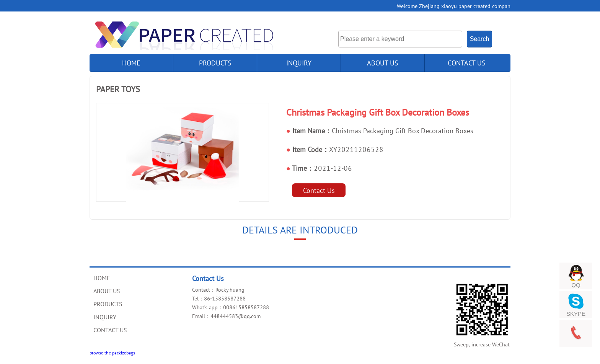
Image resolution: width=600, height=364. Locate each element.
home (131, 63)
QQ (576, 285)
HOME (102, 278)
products (215, 63)
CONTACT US (467, 63)
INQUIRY (299, 63)
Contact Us (319, 190)
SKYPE (576, 314)
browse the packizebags (112, 353)
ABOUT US (383, 63)
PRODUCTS (108, 304)
